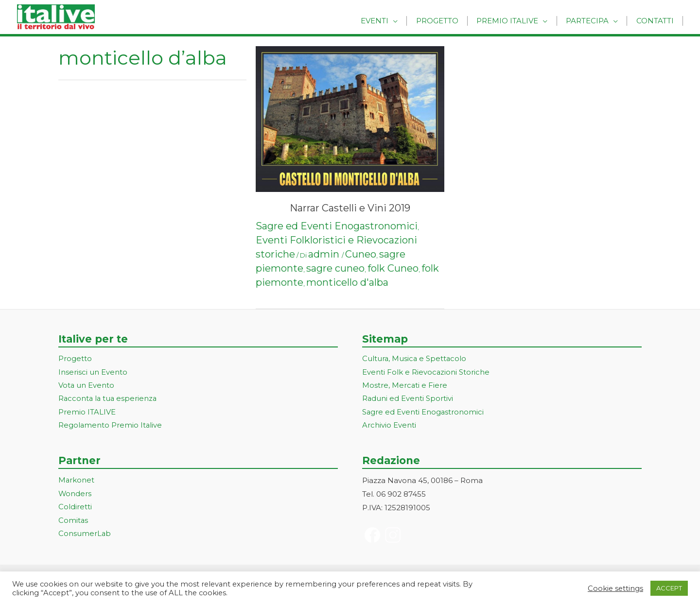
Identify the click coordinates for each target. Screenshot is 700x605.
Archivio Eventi (389, 426)
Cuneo (361, 254)
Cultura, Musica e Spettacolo (415, 359)
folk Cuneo (393, 268)
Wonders (75, 495)
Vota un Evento (87, 386)
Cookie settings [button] (615, 588)
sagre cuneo (335, 268)
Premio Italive (516, 21)
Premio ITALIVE (87, 413)
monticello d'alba (347, 282)
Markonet (77, 482)
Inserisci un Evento (93, 372)
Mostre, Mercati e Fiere (405, 386)
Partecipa (592, 21)
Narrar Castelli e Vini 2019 (350, 208)
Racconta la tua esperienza (109, 400)
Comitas (73, 522)
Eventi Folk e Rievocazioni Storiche (426, 372)
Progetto (448, 21)
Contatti (656, 21)
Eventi (389, 21)
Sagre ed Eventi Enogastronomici (337, 226)
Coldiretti (75, 509)
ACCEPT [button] (669, 588)
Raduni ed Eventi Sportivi (408, 400)
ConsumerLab (85, 536)
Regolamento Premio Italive (111, 426)
